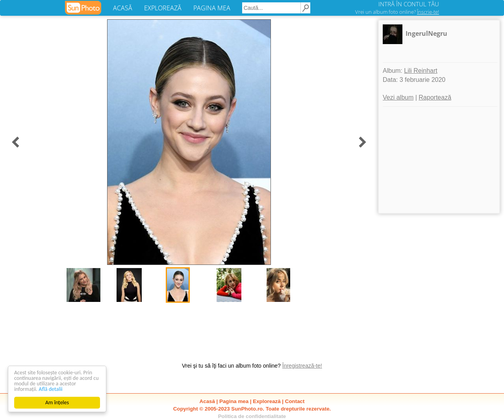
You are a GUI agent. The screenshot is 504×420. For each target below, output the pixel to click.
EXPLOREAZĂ (163, 8)
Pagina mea (234, 401)
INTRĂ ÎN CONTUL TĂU (409, 4)
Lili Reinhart (421, 71)
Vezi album (398, 97)
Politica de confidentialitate (252, 416)
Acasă (207, 401)
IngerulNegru (426, 33)
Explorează (267, 401)
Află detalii (51, 389)
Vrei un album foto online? (397, 12)
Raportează (435, 97)
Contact (295, 401)
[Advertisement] (439, 160)
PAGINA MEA (212, 8)
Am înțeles (57, 402)
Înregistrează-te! (302, 366)
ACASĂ (123, 8)
